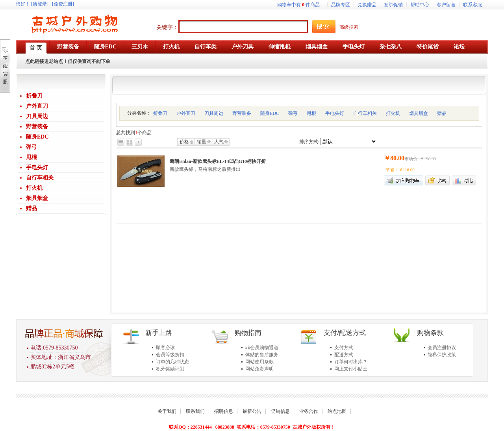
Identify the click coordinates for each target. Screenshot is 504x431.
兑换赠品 (367, 5)
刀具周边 (37, 116)
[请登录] (40, 4)
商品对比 (464, 180)
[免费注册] (63, 4)
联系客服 (472, 5)
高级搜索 (349, 27)
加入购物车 (404, 180)
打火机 (34, 188)
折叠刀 (34, 96)
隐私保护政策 (442, 355)
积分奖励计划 (170, 369)
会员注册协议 (442, 348)
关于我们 (167, 411)
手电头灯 (37, 167)
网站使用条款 (259, 362)
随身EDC (37, 137)
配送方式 (344, 355)
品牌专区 (341, 5)
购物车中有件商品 (298, 5)
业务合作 (309, 411)
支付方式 (344, 348)
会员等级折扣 (170, 355)
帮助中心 (420, 5)
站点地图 (337, 411)
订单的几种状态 (172, 362)
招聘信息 (224, 411)
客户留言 (446, 5)
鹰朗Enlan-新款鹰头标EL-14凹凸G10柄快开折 (218, 161)
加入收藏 (437, 180)
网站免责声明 (259, 369)
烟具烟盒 (37, 198)
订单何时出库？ (351, 362)
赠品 (31, 208)
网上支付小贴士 (351, 369)
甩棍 (31, 157)
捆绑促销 (393, 5)
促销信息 (280, 411)
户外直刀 (37, 106)
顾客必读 (165, 348)
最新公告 (252, 411)
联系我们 (195, 411)
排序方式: (309, 142)
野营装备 (37, 127)
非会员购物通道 (262, 348)
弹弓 (31, 147)
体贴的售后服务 (262, 355)
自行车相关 (40, 178)
